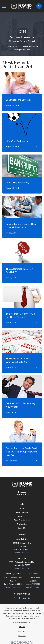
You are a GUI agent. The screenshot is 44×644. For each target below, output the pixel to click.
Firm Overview (22, 512)
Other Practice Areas (22, 520)
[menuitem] (22, 627)
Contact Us (22, 528)
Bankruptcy (22, 516)
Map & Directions (22, 552)
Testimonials (22, 524)
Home (22, 508)
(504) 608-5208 (22, 494)
